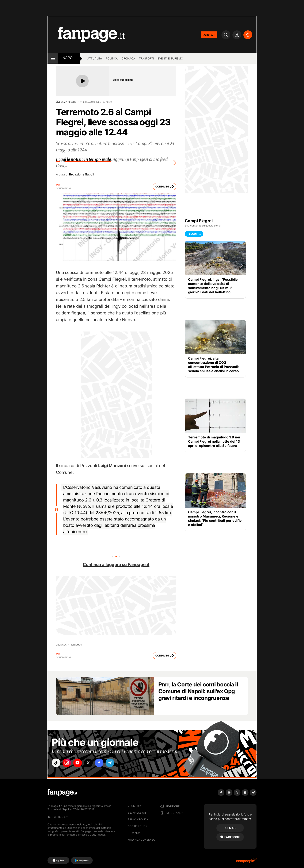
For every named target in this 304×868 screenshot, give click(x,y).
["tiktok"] (57, 763)
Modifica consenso (141, 840)
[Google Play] (82, 860)
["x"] (92, 763)
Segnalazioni (137, 813)
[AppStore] (58, 860)
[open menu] (53, 58)
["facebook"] (104, 763)
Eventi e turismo (170, 58)
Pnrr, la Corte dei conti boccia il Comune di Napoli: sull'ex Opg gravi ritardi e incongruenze (198, 691)
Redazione (135, 833)
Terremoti (77, 645)
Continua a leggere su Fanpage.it (116, 565)
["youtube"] (80, 763)
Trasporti (146, 58)
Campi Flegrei (69, 102)
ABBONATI (209, 35)
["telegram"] (116, 763)
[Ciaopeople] (246, 862)
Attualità (95, 58)
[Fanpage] (62, 793)
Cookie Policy (137, 826)
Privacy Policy (138, 819)
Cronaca (128, 58)
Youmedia (134, 806)
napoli (69, 58)
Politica (112, 58)
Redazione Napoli (82, 174)
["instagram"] (68, 763)
